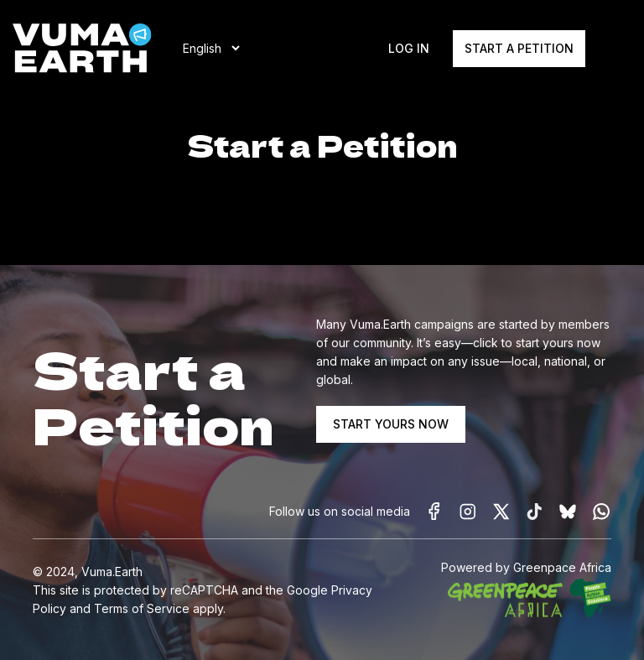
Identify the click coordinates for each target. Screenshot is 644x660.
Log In (409, 48)
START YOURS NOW (391, 424)
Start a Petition (519, 48)
